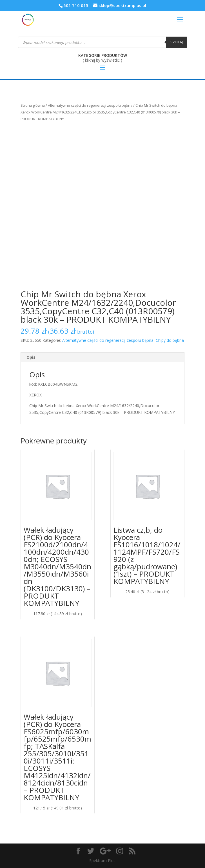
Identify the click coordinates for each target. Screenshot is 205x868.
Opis (31, 357)
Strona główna (33, 105)
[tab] (102, 357)
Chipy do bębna (170, 340)
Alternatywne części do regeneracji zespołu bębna (90, 105)
